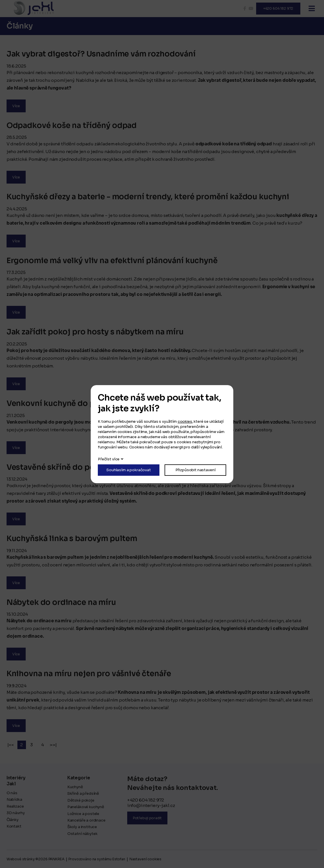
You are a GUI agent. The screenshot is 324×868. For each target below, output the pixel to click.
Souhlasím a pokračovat (129, 470)
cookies (185, 421)
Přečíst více (109, 459)
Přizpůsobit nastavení (196, 470)
